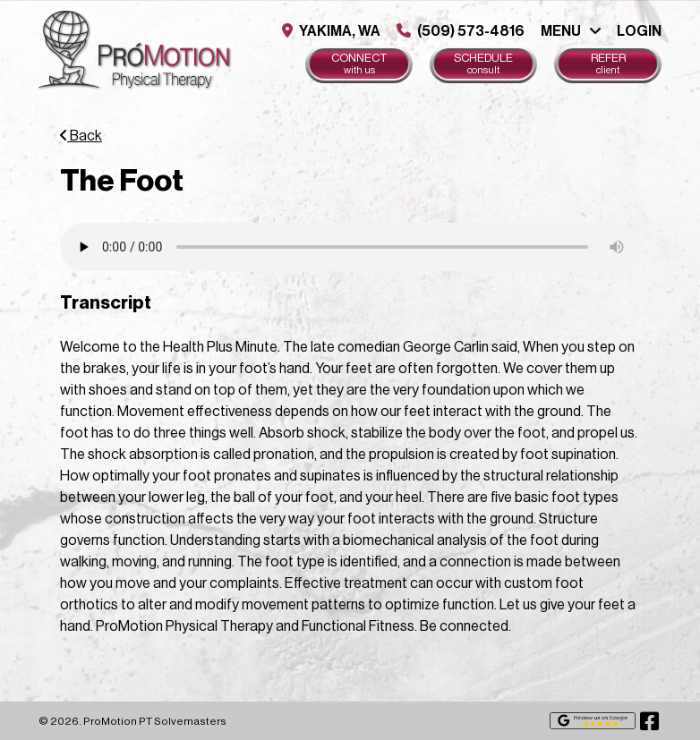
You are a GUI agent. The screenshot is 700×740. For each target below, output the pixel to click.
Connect (359, 64)
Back (81, 136)
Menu (561, 31)
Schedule (483, 64)
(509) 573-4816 (461, 31)
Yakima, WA (331, 31)
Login (639, 31)
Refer (608, 64)
